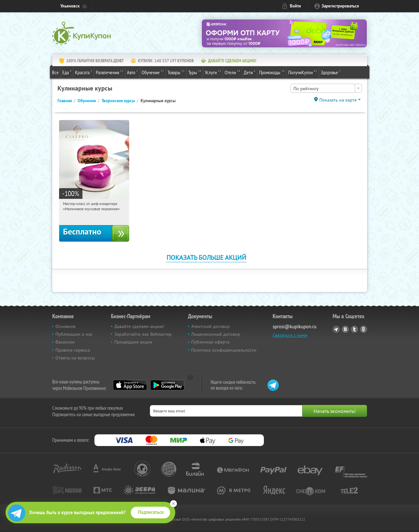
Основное (66, 326)
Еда (67, 72)
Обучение (153, 72)
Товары (176, 72)
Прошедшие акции (133, 342)
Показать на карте (338, 100)
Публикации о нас (74, 334)
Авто (132, 72)
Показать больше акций (206, 257)
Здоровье (331, 72)
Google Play (167, 385)
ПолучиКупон (303, 72)
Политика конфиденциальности (224, 350)
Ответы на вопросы (75, 358)
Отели (232, 72)
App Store (130, 385)
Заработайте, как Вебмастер (143, 334)
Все (55, 72)
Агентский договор (210, 326)
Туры (195, 72)
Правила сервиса (73, 350)
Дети (250, 72)
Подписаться (151, 512)
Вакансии (65, 342)
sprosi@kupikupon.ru (295, 326)
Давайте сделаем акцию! (139, 326)
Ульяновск (70, 6)
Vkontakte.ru (345, 329)
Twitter (354, 329)
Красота (84, 72)
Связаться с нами (290, 335)
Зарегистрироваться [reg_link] (340, 6)
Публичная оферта (210, 342)
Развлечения (110, 72)
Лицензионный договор (216, 334)
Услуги (213, 72)
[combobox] (326, 88)
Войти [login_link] (295, 6)
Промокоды (272, 72)
